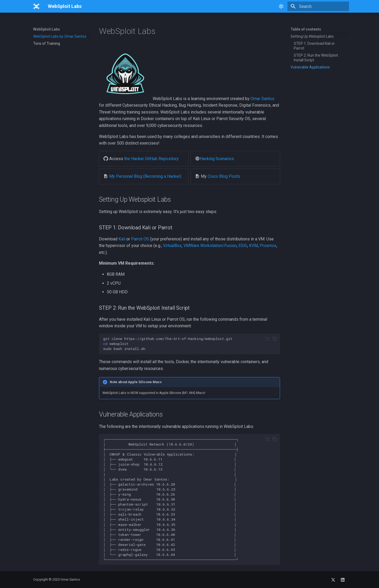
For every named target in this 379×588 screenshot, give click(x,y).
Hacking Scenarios (217, 159)
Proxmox (268, 246)
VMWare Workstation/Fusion (210, 246)
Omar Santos (262, 99)
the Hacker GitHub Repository (151, 159)
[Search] (318, 6)
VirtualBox (172, 246)
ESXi (243, 246)
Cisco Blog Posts (224, 176)
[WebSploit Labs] (36, 6)
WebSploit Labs (47, 29)
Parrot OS (140, 239)
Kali (122, 239)
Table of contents (306, 29)
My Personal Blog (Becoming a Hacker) (145, 176)
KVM (253, 246)
